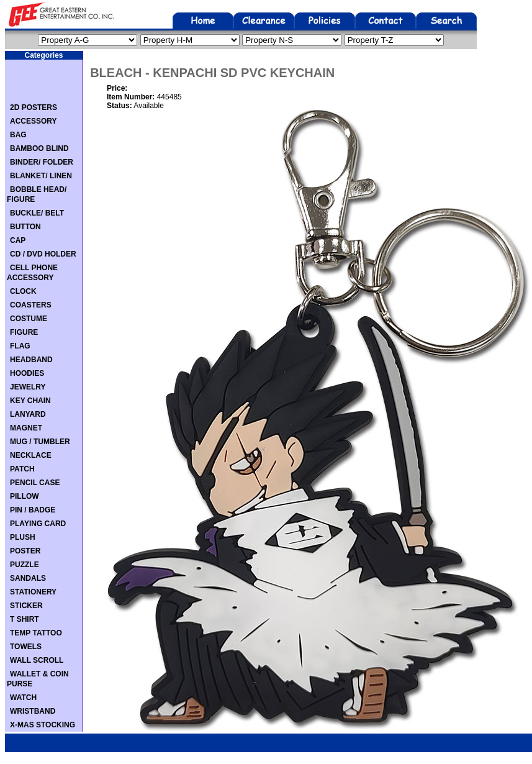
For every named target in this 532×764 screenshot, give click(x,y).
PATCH (22, 469)
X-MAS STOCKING (43, 725)
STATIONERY (33, 592)
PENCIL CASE (35, 483)
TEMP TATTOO (36, 633)
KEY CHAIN (30, 401)
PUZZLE (25, 565)
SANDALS (28, 578)
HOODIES (27, 373)
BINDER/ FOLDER (42, 162)
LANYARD (28, 414)
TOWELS (26, 647)
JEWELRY (28, 387)
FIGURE (24, 332)
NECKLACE (31, 455)
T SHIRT (25, 619)
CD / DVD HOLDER (43, 254)
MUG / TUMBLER (40, 442)
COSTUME (29, 319)
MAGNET (26, 428)
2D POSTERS (34, 107)
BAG (18, 135)
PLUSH (23, 537)
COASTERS (31, 305)
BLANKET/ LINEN (41, 176)
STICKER (26, 606)
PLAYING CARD (38, 524)
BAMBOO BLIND (39, 148)
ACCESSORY (34, 121)
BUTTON (25, 227)
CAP (18, 240)
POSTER (25, 551)
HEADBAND (31, 360)
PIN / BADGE (33, 510)
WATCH (23, 698)
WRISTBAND (33, 711)
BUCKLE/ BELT (37, 213)
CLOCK (23, 291)
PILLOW (25, 496)
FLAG (20, 346)
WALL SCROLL (37, 660)
